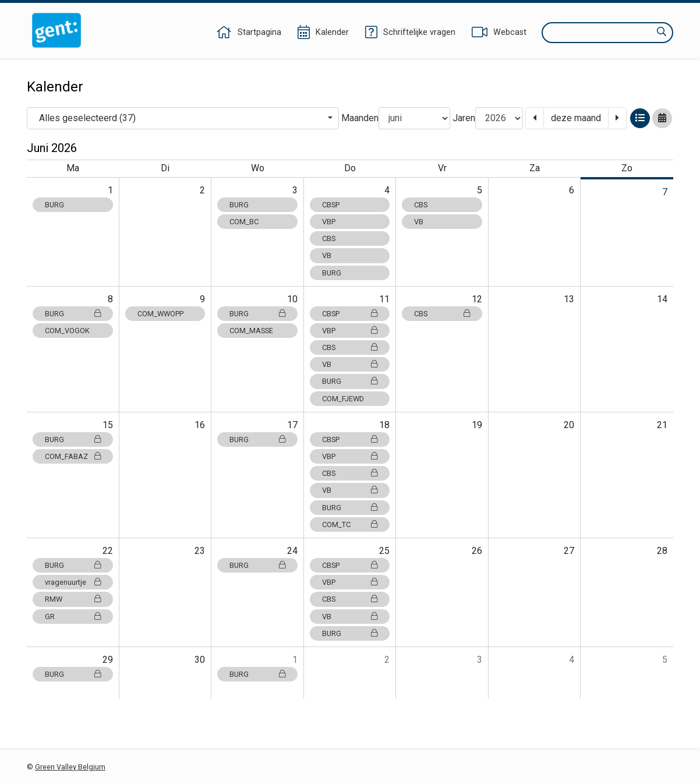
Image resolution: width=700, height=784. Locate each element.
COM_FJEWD (343, 399)
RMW (73, 599)
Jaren (464, 118)
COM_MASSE (251, 331)
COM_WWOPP (160, 314)
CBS (329, 239)
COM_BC (244, 222)
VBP (329, 222)
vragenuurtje (73, 582)
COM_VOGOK (67, 331)
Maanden (360, 118)
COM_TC (350, 525)
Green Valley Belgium (70, 767)
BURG (54, 205)
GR (73, 617)
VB (327, 255)
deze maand (576, 118)
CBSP (331, 205)
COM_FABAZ (73, 456)
